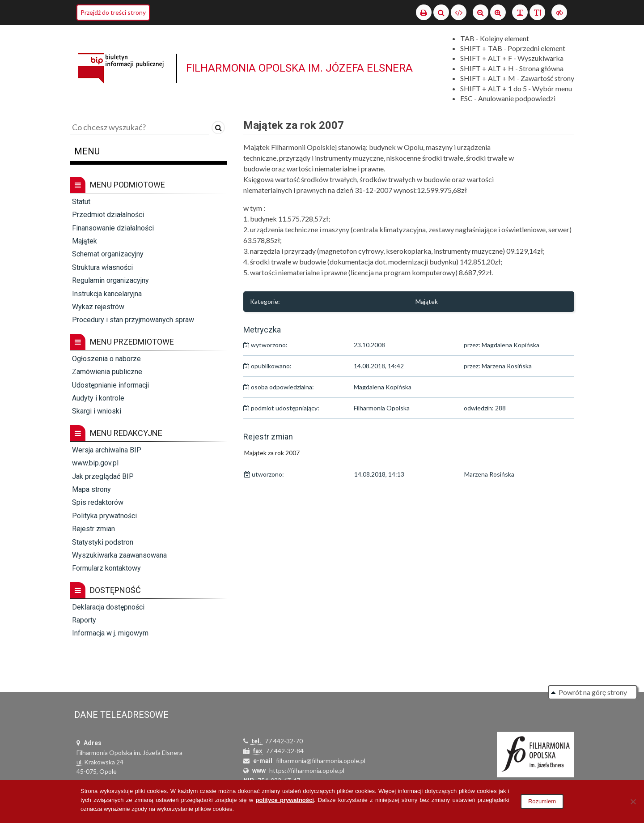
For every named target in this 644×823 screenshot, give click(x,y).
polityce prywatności (285, 800)
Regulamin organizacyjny (110, 280)
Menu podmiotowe (117, 185)
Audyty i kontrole (98, 398)
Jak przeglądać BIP (103, 476)
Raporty (84, 620)
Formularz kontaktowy (106, 568)
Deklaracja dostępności (108, 607)
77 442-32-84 (285, 751)
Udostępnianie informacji (110, 385)
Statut (81, 202)
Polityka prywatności (104, 516)
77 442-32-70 (284, 741)
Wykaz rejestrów (98, 307)
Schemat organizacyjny (108, 254)
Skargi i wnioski (97, 411)
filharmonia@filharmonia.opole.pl (321, 761)
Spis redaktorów (98, 502)
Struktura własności (102, 267)
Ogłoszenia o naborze (106, 359)
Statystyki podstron (103, 542)
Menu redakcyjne (116, 433)
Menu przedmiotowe (122, 342)
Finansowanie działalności (113, 228)
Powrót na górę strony (593, 692)
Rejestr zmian (93, 529)
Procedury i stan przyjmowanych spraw (133, 320)
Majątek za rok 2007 (272, 453)
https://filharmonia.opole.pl (307, 770)
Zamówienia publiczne (107, 372)
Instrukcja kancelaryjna (107, 294)
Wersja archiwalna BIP (107, 450)
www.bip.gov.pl (95, 463)
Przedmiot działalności (108, 215)
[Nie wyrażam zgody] (633, 802)
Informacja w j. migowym (110, 633)
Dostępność (105, 590)
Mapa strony (91, 489)
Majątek (85, 241)
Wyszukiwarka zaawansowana (119, 555)
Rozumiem (542, 801)
